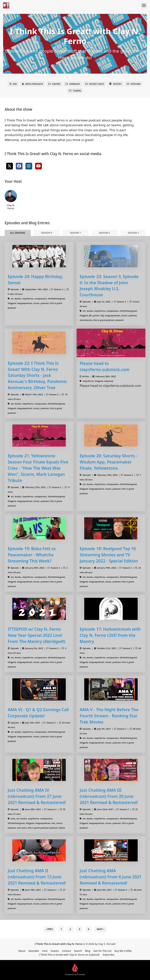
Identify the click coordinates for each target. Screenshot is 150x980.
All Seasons (18, 233)
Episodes (34, 951)
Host (45, 951)
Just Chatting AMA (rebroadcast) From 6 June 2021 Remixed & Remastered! (111, 877)
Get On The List (103, 951)
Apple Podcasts (33, 84)
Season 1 (75, 233)
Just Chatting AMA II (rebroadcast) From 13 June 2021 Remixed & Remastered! (37, 877)
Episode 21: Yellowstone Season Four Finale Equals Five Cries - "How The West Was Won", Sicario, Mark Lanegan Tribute (38, 468)
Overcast (73, 84)
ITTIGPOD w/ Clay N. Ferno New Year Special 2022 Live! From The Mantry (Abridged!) (36, 635)
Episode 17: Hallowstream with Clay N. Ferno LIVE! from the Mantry (110, 635)
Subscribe (108, 955)
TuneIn (75, 91)
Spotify (115, 84)
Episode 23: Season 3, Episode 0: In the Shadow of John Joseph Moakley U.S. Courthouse (109, 286)
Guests (55, 951)
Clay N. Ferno (11, 200)
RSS (13, 84)
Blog (88, 951)
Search (78, 951)
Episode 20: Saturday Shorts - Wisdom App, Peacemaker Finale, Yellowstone (108, 462)
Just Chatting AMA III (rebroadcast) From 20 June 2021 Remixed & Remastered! (109, 796)
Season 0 (47, 233)
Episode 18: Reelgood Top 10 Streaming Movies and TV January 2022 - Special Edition (109, 555)
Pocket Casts (95, 84)
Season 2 (104, 233)
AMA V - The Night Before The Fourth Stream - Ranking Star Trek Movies (109, 716)
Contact (66, 951)
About (22, 951)
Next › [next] (100, 929)
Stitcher (134, 84)
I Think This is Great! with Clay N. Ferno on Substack (69, 955)
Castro (54, 84)
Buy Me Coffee (123, 951)
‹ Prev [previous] (49, 929)
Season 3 (133, 233)
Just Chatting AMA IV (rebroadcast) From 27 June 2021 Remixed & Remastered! (37, 796)
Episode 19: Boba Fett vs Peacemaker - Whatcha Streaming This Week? (32, 555)
